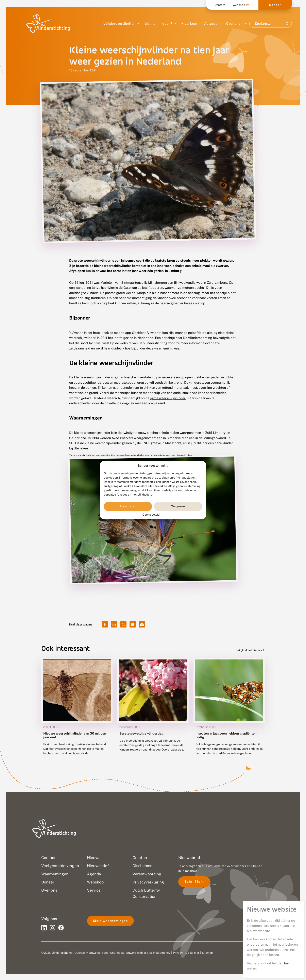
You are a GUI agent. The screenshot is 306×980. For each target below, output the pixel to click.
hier (287, 963)
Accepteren (128, 506)
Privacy (178, 953)
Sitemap (207, 953)
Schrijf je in (194, 882)
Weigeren (178, 506)
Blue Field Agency (158, 953)
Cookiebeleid (151, 515)
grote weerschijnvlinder (168, 398)
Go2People (117, 953)
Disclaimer (192, 953)
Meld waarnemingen (110, 921)
